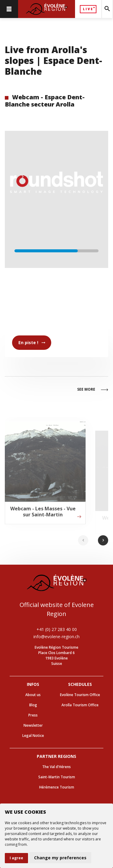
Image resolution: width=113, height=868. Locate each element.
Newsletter (33, 725)
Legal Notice (33, 736)
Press (33, 715)
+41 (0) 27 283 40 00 (57, 629)
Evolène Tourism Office (80, 695)
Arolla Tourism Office (80, 705)
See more (93, 390)
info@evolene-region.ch (56, 637)
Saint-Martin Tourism (57, 777)
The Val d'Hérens (56, 767)
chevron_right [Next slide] (103, 540)
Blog (33, 705)
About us (33, 695)
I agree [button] (16, 858)
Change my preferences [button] (60, 858)
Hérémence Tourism (57, 787)
